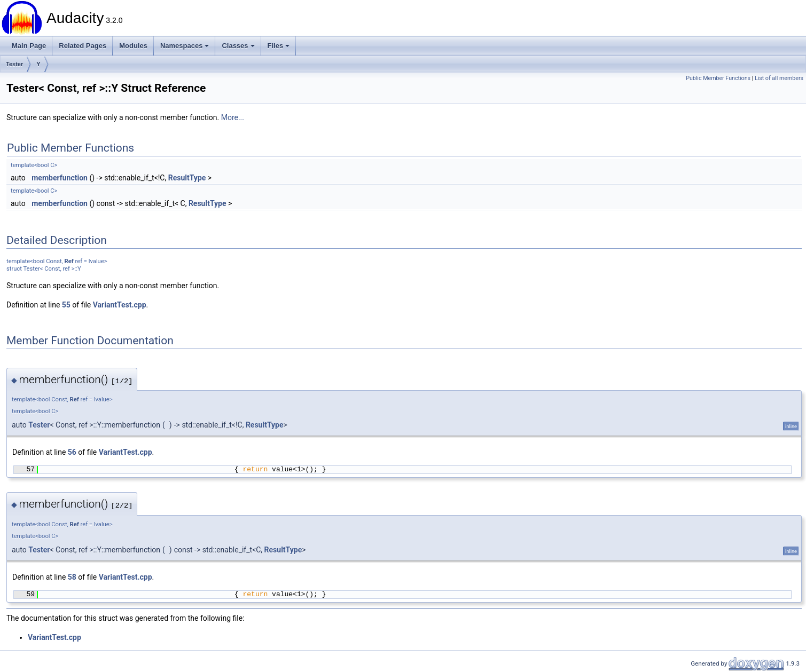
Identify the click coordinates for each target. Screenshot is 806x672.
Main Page (29, 46)
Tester (14, 64)
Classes (238, 46)
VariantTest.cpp (120, 305)
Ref (69, 261)
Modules (133, 46)
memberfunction (60, 178)
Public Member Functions (718, 78)
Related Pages (83, 46)
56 (72, 452)
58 (72, 577)
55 (66, 305)
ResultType (187, 178)
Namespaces (185, 46)
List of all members (779, 78)
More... (233, 117)
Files (279, 46)
